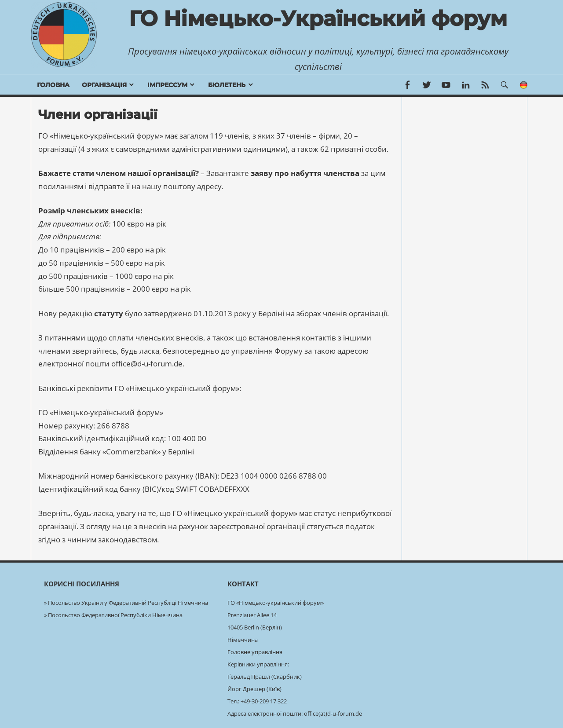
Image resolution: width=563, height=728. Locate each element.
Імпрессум (167, 85)
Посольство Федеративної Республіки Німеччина (115, 615)
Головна (53, 85)
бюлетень (227, 85)
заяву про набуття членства (305, 173)
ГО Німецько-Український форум (318, 18)
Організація (104, 85)
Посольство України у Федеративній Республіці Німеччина (128, 603)
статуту (109, 313)
